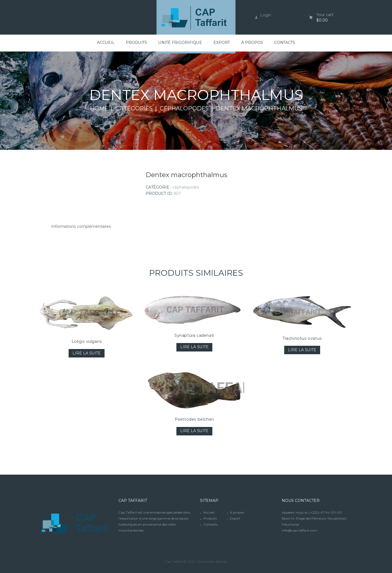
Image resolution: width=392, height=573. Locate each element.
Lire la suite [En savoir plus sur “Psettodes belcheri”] (195, 431)
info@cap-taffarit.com (299, 530)
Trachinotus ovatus (302, 338)
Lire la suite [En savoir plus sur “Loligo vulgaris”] (87, 353)
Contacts (210, 524)
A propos (237, 512)
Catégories (134, 108)
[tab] (81, 227)
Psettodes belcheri (195, 419)
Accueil (209, 512)
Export (235, 518)
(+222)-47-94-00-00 (326, 512)
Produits (210, 518)
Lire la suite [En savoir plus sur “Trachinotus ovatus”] (302, 350)
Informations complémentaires (81, 227)
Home (98, 108)
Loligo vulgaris (87, 342)
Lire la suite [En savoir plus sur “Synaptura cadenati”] (195, 347)
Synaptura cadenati (195, 335)
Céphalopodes (185, 108)
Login (266, 15)
